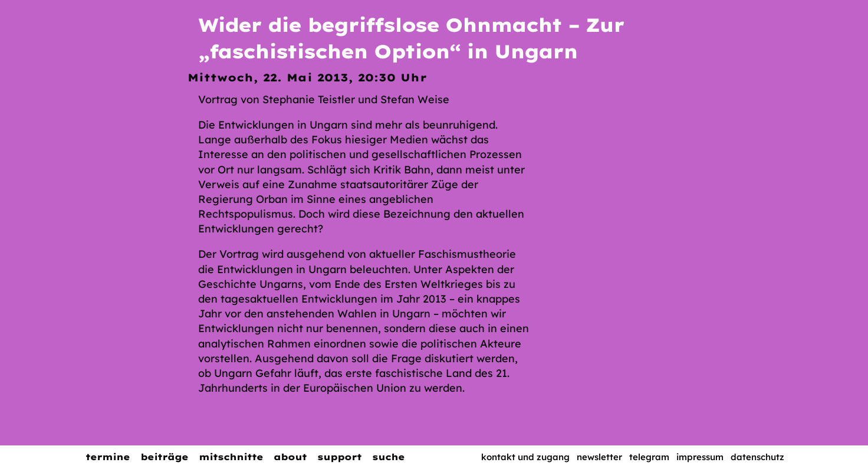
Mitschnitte (231, 457)
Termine (108, 457)
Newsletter (599, 457)
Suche (388, 457)
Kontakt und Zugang (525, 457)
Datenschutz (757, 457)
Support (339, 457)
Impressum (700, 457)
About (290, 457)
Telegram (649, 457)
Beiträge (164, 457)
